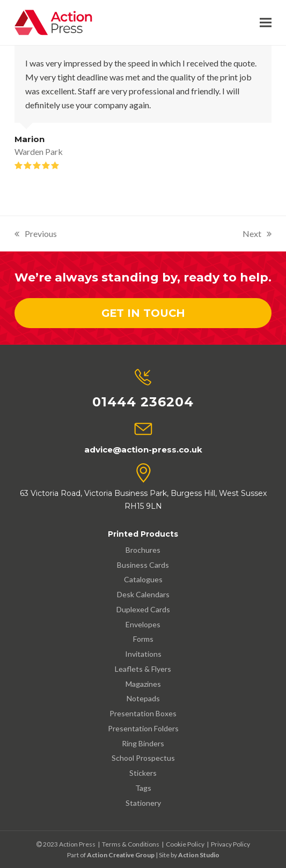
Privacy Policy (230, 844)
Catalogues (143, 579)
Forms (143, 639)
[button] (266, 23)
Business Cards (143, 565)
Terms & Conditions (131, 844)
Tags (143, 788)
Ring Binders (143, 743)
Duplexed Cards (143, 609)
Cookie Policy (185, 844)
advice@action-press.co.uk (143, 450)
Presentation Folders (143, 728)
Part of (111, 855)
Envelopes (143, 624)
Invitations (143, 654)
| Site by (166, 855)
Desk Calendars (143, 594)
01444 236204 (143, 402)
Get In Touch (143, 313)
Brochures (143, 550)
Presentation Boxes (143, 713)
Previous (36, 235)
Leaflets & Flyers (143, 669)
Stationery (143, 803)
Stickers (143, 773)
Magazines (143, 684)
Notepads (143, 698)
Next (257, 235)
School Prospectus (143, 758)
